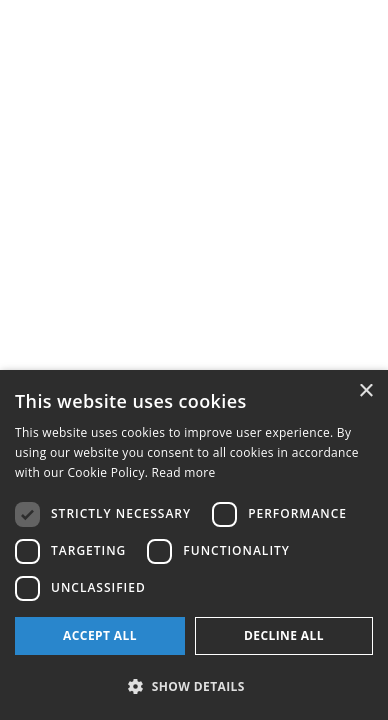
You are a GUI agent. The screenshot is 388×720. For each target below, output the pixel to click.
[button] (194, 686)
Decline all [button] (284, 635)
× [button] (365, 391)
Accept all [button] (100, 635)
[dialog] (194, 545)
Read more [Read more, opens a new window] (184, 472)
